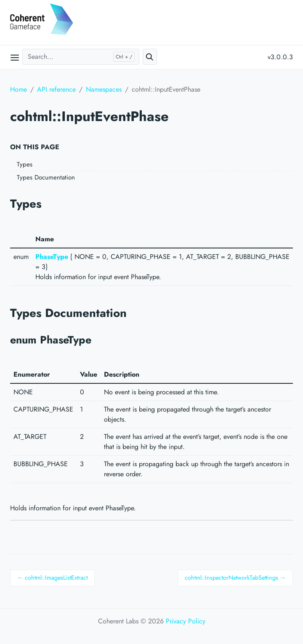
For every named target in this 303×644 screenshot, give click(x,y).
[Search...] (81, 57)
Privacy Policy (186, 621)
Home (19, 89)
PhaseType (52, 257)
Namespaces (104, 89)
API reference (56, 89)
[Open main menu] (15, 57)
